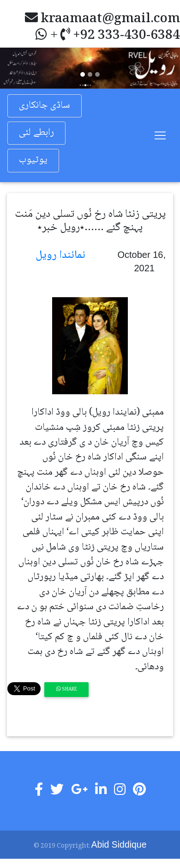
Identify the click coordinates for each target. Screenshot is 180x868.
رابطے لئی (36, 133)
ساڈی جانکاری (45, 106)
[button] (14, 68)
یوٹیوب (33, 160)
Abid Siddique (119, 844)
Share (67, 689)
